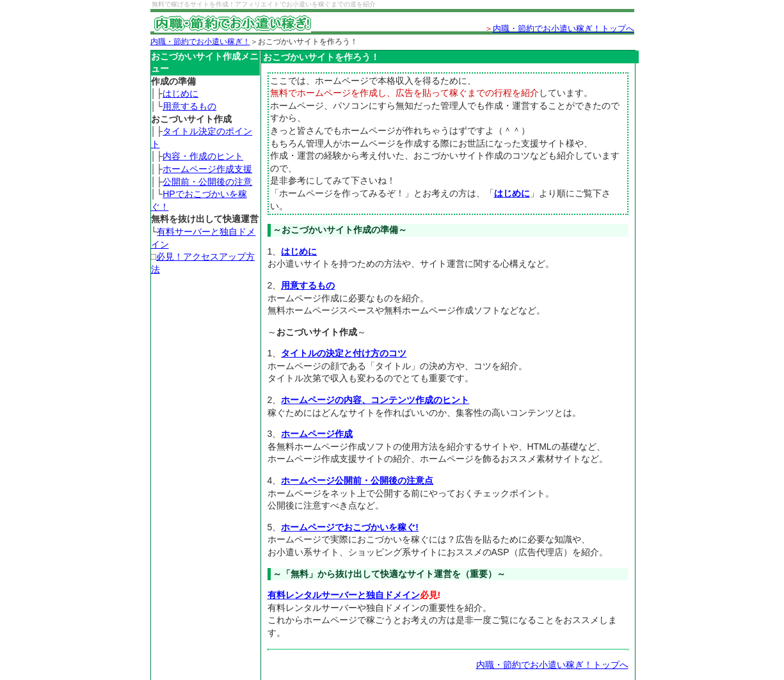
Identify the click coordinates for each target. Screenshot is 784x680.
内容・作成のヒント (203, 156)
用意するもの (189, 106)
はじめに (180, 93)
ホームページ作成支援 (207, 169)
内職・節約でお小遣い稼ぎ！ (200, 42)
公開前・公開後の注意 (207, 182)
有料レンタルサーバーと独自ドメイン (344, 595)
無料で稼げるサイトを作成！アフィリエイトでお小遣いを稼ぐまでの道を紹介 (264, 4)
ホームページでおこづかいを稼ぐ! (350, 527)
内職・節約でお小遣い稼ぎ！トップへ (564, 28)
